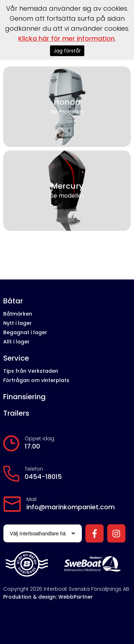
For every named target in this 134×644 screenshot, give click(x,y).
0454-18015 (43, 477)
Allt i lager (16, 342)
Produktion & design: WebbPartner (48, 597)
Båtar (13, 301)
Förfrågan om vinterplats (36, 380)
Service (16, 358)
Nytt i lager (18, 323)
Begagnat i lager (25, 332)
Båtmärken (18, 314)
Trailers (16, 413)
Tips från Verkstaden (31, 371)
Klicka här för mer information (66, 38)
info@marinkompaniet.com (71, 507)
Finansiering (24, 397)
